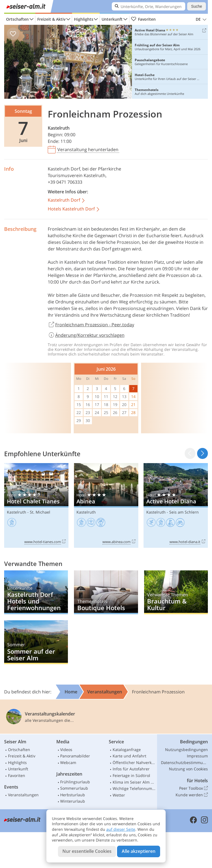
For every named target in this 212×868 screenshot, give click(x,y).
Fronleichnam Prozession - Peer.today (91, 325)
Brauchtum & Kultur (176, 592)
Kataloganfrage (127, 750)
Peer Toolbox (194, 788)
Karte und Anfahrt (129, 756)
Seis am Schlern (184, 512)
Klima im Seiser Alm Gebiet (134, 782)
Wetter (119, 795)
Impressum (197, 756)
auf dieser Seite (121, 829)
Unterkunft (112, 19)
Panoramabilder (75, 756)
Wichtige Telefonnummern (134, 788)
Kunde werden (192, 795)
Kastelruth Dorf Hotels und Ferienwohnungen (36, 592)
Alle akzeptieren (139, 851)
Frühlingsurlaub (75, 782)
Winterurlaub (73, 801)
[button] (202, 453)
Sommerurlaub (74, 788)
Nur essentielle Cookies (87, 851)
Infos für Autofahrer (131, 769)
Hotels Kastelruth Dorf (74, 209)
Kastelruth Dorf (64, 169)
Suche (197, 6)
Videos (66, 750)
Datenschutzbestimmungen (184, 762)
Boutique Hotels (106, 592)
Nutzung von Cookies (188, 769)
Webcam (68, 762)
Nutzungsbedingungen (186, 750)
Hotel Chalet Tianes (36, 505)
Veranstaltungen (23, 795)
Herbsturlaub (73, 795)
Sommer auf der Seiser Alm (36, 642)
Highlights (84, 19)
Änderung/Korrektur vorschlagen (86, 335)
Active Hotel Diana (176, 505)
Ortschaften (17, 19)
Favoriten (143, 19)
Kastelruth (59, 128)
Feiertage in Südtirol (131, 775)
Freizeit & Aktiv (51, 19)
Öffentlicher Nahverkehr (134, 762)
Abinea (106, 505)
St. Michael (40, 512)
